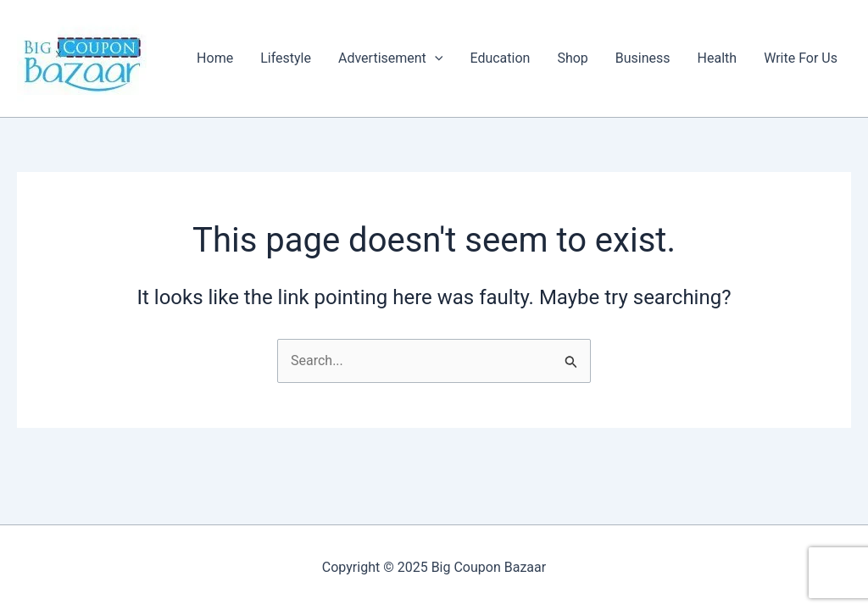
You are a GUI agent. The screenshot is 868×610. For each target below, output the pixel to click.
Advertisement (390, 58)
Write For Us (801, 58)
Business (643, 58)
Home (215, 58)
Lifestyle (286, 58)
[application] (435, 58)
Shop (572, 58)
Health (718, 58)
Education (500, 58)
